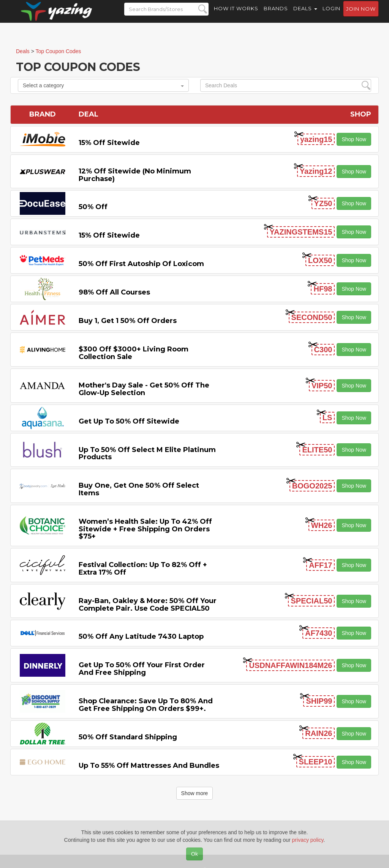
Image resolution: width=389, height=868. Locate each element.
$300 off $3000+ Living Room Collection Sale (134, 353)
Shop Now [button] (354, 139)
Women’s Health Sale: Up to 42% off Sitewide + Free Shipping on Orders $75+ (145, 529)
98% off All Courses (114, 292)
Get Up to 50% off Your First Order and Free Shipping (142, 669)
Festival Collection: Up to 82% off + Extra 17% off (143, 569)
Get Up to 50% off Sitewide (129, 421)
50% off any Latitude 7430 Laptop (141, 636)
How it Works (236, 15)
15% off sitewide (109, 143)
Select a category (103, 85)
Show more (195, 793)
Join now (361, 16)
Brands (276, 15)
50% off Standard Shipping (128, 737)
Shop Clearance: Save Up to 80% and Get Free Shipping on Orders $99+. (146, 705)
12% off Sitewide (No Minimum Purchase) (135, 175)
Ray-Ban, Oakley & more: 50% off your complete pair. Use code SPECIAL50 (148, 605)
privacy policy (308, 840)
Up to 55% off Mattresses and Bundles (149, 766)
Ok (194, 854)
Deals (305, 15)
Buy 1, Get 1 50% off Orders (128, 321)
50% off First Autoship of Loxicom (141, 264)
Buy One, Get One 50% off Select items (139, 489)
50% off (93, 207)
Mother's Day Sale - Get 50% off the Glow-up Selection (144, 389)
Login (331, 15)
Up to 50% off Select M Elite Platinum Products (147, 454)
